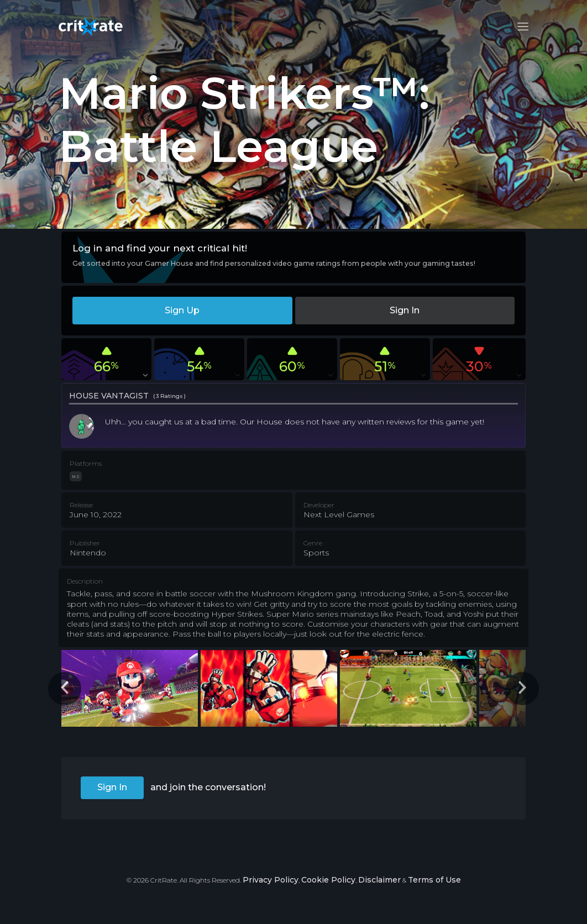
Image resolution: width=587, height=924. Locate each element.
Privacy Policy (271, 880)
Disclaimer (379, 880)
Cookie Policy (328, 880)
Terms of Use (434, 880)
